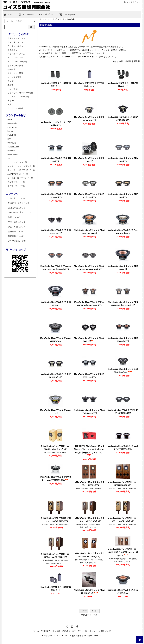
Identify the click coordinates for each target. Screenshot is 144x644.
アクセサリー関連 (15, 73)
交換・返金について (17, 222)
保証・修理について (17, 227)
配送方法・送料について (19, 203)
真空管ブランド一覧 (16, 182)
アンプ (10, 81)
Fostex (10, 119)
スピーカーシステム (16, 54)
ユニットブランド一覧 (56, 19)
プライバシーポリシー (88, 631)
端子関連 (11, 69)
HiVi (9, 139)
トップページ (26, 14)
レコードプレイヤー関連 (18, 97)
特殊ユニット (13, 50)
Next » (95, 611)
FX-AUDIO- (13, 154)
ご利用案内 (46, 631)
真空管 (10, 85)
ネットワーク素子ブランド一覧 (21, 170)
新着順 (137, 61)
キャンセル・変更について (20, 212)
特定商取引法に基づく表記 (64, 631)
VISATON (12, 143)
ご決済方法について (17, 208)
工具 (9, 104)
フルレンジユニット (16, 38)
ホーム (9, 14)
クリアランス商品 (15, 108)
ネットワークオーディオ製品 (20, 93)
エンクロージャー (15, 58)
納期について (14, 217)
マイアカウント (132, 2)
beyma (10, 131)
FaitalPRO (12, 135)
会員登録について (16, 231)
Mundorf (11, 151)
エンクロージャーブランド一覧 (21, 166)
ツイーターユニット (16, 42)
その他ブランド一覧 (16, 186)
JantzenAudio (13, 147)
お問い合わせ (47, 14)
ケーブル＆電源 (14, 77)
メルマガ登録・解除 (17, 241)
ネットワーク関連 (15, 66)
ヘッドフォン (13, 89)
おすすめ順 (118, 61)
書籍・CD (12, 101)
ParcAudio (12, 127)
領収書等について (16, 236)
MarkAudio (71, 19)
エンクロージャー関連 (17, 62)
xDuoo (10, 158)
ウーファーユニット (16, 46)
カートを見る (67, 14)
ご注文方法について (17, 198)
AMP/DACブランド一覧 (18, 174)
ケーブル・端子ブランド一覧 (20, 178)
